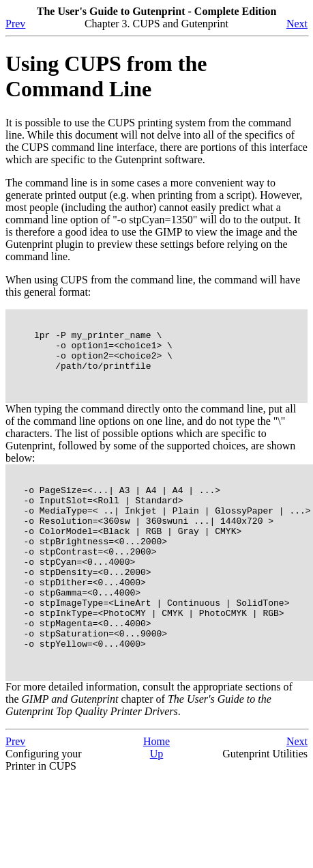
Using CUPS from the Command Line (106, 76)
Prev (15, 24)
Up (157, 807)
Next (297, 24)
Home (156, 795)
